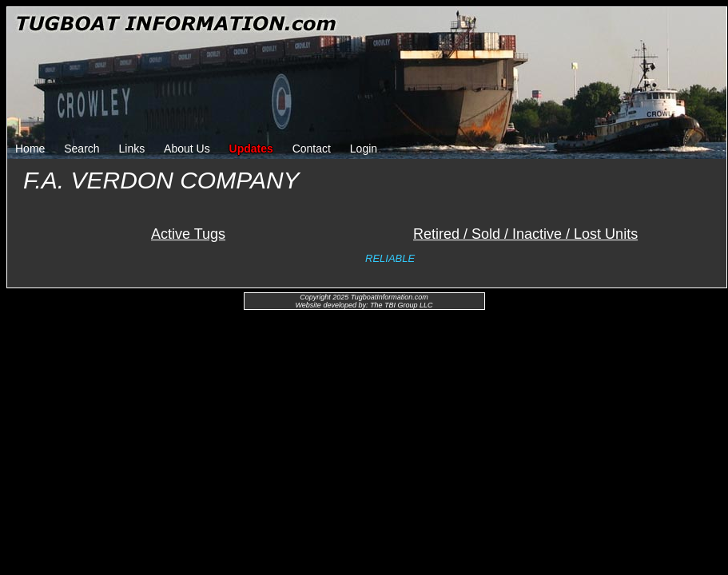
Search (82, 149)
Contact (312, 149)
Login (364, 149)
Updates (251, 149)
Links (132, 149)
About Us (187, 149)
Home (30, 149)
